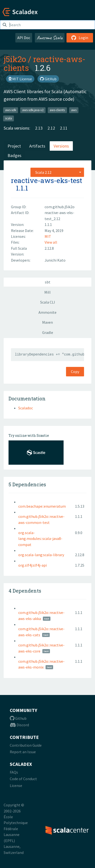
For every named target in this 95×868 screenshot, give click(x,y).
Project (14, 146)
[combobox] (57, 172)
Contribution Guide (26, 745)
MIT (48, 236)
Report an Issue (23, 752)
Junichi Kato (55, 260)
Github (18, 718)
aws (74, 110)
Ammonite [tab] (47, 312)
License (16, 785)
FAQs (14, 772)
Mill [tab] (47, 292)
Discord (19, 725)
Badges (14, 155)
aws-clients (57, 110)
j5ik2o (15, 59)
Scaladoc (26, 408)
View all (51, 242)
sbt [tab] (48, 282)
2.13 (39, 128)
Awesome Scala (50, 38)
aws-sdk (11, 110)
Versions (61, 146)
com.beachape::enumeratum (42, 506)
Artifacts (37, 146)
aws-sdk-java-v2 (33, 110)
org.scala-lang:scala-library (41, 555)
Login (80, 38)
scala (9, 118)
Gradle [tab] (48, 332)
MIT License (20, 79)
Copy (75, 372)
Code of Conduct (23, 779)
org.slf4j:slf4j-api (33, 565)
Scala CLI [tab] (48, 302)
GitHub (48, 79)
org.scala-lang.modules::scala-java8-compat (40, 539)
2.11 (64, 128)
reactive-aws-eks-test (47, 180)
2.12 (51, 128)
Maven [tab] (47, 322)
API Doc (24, 38)
